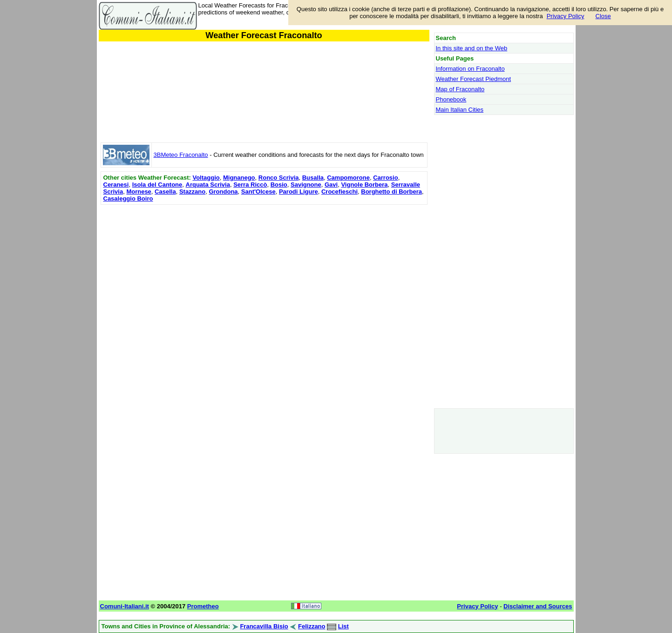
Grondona (223, 192)
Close (603, 16)
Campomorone (348, 178)
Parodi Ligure (299, 192)
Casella (165, 192)
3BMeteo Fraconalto (181, 155)
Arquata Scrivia (208, 185)
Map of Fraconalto (460, 89)
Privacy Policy (566, 16)
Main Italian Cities (460, 110)
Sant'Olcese (258, 192)
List (343, 626)
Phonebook (451, 99)
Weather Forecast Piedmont (474, 79)
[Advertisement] (264, 272)
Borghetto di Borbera (391, 192)
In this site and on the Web (472, 48)
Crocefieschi (339, 192)
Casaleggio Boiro (128, 199)
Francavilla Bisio (264, 626)
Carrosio (385, 178)
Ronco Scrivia (279, 178)
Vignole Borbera (364, 185)
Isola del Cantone (157, 185)
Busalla (313, 178)
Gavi (331, 185)
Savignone (306, 185)
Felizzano (312, 626)
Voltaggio (206, 178)
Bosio (279, 185)
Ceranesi (116, 185)
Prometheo (203, 606)
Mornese (139, 192)
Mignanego (239, 178)
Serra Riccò (250, 185)
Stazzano (192, 192)
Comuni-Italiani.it (125, 606)
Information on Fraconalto (470, 69)
